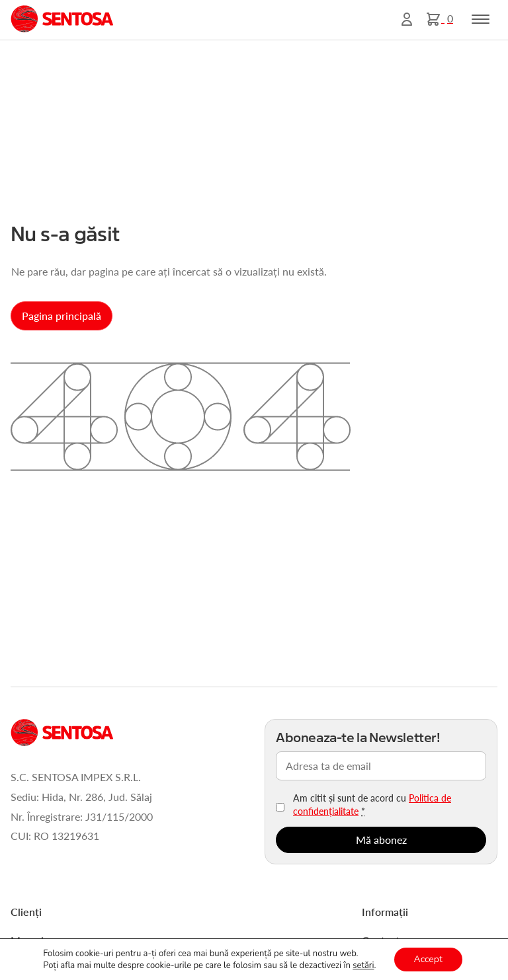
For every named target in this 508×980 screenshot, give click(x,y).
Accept (428, 959)
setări (363, 965)
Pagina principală (62, 316)
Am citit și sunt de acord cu (372, 804)
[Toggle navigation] (481, 19)
